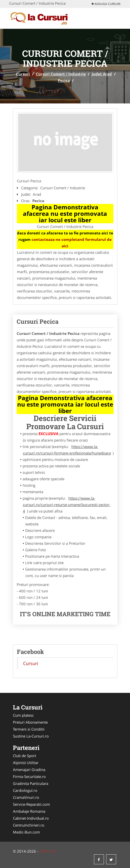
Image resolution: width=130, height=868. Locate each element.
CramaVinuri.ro (26, 797)
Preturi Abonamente (30, 722)
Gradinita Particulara (31, 783)
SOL (53, 851)
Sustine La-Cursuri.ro (31, 736)
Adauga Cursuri (106, 4)
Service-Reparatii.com (31, 804)
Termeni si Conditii (29, 729)
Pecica (64, 80)
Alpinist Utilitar (26, 763)
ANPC (44, 851)
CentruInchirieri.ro (29, 825)
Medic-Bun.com (26, 832)
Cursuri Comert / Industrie (61, 74)
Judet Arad (102, 74)
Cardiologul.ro (25, 790)
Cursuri (23, 74)
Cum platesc (23, 715)
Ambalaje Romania (29, 811)
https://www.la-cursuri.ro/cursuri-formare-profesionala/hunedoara (67, 450)
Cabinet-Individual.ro (31, 818)
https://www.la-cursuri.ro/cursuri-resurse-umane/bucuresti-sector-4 (67, 505)
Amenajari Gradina (29, 770)
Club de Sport (24, 756)
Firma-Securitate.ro (29, 776)
